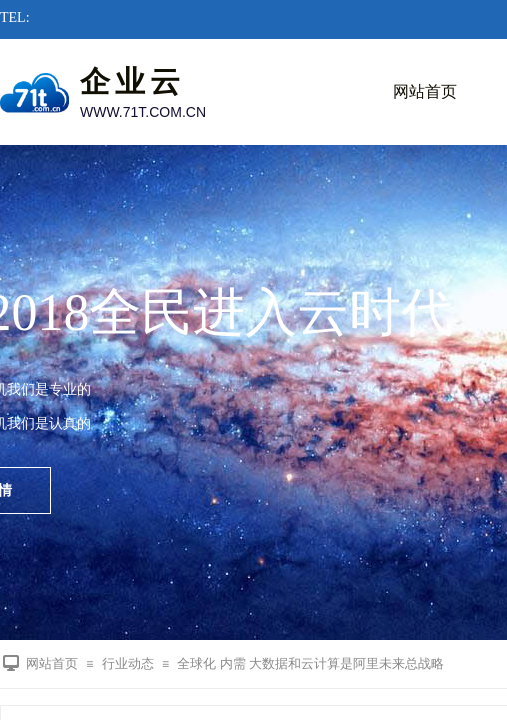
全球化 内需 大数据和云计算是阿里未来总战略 (310, 663)
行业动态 (128, 663)
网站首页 (425, 91)
